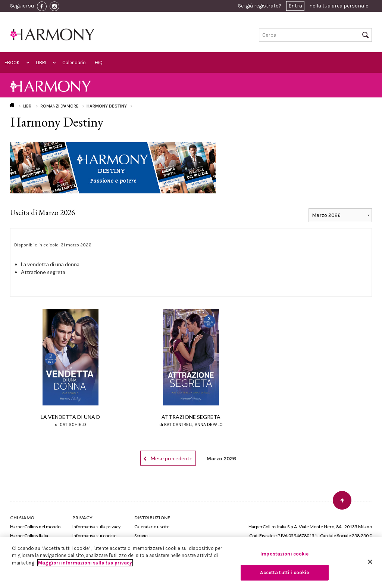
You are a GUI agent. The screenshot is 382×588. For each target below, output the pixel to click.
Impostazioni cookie (284, 554)
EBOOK (12, 63)
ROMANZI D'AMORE (60, 106)
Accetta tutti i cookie (284, 573)
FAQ (99, 63)
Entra (295, 6)
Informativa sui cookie (94, 536)
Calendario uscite (152, 527)
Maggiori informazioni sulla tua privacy (85, 563)
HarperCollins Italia (29, 536)
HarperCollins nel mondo (35, 527)
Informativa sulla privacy (96, 527)
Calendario (74, 63)
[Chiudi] (370, 562)
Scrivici (141, 536)
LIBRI (41, 63)
